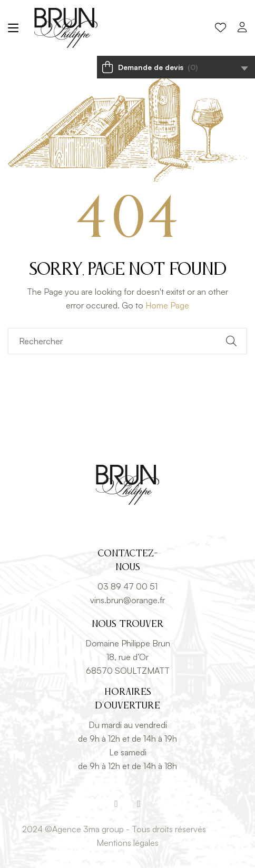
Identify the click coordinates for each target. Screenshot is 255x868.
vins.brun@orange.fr (127, 600)
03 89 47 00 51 (127, 586)
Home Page (167, 305)
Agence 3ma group (88, 829)
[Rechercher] (127, 341)
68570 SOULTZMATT (128, 671)
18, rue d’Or (127, 657)
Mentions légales (127, 843)
